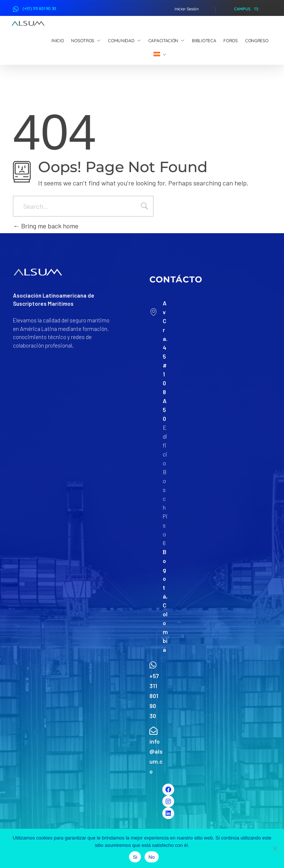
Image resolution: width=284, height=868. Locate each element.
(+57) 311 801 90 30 (39, 9)
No (151, 857)
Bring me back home (46, 226)
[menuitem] (160, 55)
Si (135, 857)
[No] (275, 848)
